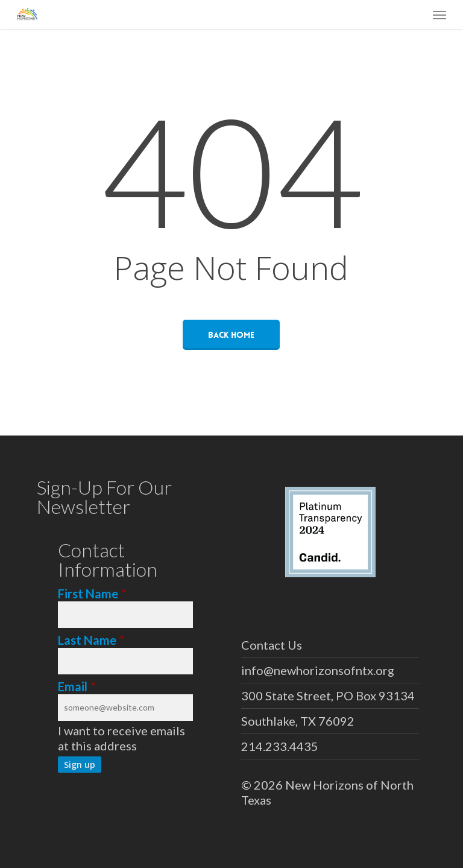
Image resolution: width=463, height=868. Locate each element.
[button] (439, 14)
